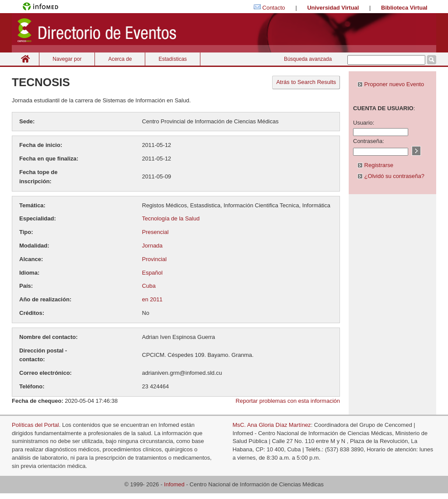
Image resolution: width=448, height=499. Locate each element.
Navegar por (67, 59)
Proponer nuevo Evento (391, 84)
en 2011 (152, 299)
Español (152, 273)
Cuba (149, 286)
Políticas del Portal (35, 425)
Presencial (156, 232)
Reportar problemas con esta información (288, 401)
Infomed (174, 484)
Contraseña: (369, 141)
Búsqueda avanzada (308, 59)
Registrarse (375, 165)
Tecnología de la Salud (171, 218)
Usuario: (364, 123)
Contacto (274, 8)
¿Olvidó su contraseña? (391, 176)
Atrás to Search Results (306, 82)
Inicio (25, 59)
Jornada (152, 246)
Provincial (154, 259)
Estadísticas (173, 59)
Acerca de (120, 59)
